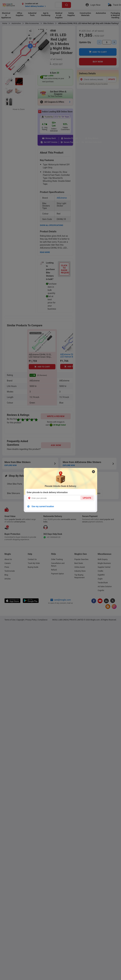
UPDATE (87, 498)
